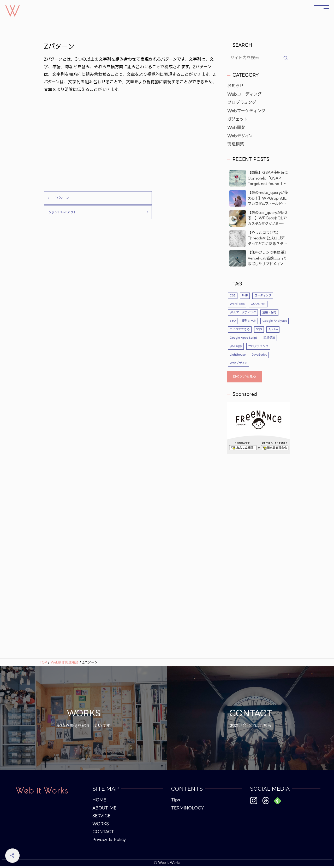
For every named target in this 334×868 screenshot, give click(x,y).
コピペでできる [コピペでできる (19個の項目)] (271, 330)
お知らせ (235, 86)
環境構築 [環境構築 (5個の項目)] (235, 348)
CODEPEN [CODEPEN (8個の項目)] (260, 304)
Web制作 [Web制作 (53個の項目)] (254, 348)
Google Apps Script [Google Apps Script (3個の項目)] (273, 339)
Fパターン (58, 198)
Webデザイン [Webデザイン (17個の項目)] (239, 365)
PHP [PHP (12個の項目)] (245, 296)
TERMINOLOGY (187, 810)
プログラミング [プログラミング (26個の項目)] (277, 348)
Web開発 (236, 128)
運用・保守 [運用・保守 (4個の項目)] (269, 313)
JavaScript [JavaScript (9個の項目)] (260, 356)
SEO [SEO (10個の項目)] (233, 321)
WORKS (101, 826)
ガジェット (238, 119)
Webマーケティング (246, 111)
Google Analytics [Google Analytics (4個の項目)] (242, 330)
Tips (176, 802)
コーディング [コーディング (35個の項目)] (264, 296)
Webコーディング (244, 94)
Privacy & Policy (109, 841)
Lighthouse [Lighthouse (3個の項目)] (238, 356)
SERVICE (101, 818)
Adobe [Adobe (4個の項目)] (247, 339)
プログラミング (242, 103)
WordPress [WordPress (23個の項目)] (238, 304)
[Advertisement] (131, 142)
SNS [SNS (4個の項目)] (233, 339)
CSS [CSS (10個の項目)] (233, 296)
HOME (99, 802)
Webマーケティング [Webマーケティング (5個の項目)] (243, 313)
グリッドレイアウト (177, 198)
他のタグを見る (244, 378)
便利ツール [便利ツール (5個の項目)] (249, 321)
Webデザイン (240, 136)
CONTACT (103, 834)
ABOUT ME (104, 810)
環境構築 (236, 144)
